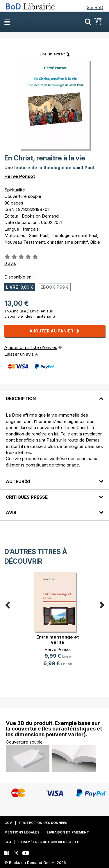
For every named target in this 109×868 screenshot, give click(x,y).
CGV (8, 823)
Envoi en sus (41, 311)
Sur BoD (95, 7)
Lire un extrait (52, 54)
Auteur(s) (18, 481)
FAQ (8, 842)
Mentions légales (22, 832)
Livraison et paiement (68, 832)
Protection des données (43, 823)
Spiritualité (15, 190)
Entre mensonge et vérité (58, 640)
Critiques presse (27, 497)
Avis (11, 512)
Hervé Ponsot (20, 176)
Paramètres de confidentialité (49, 842)
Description (21, 398)
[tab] (54, 395)
